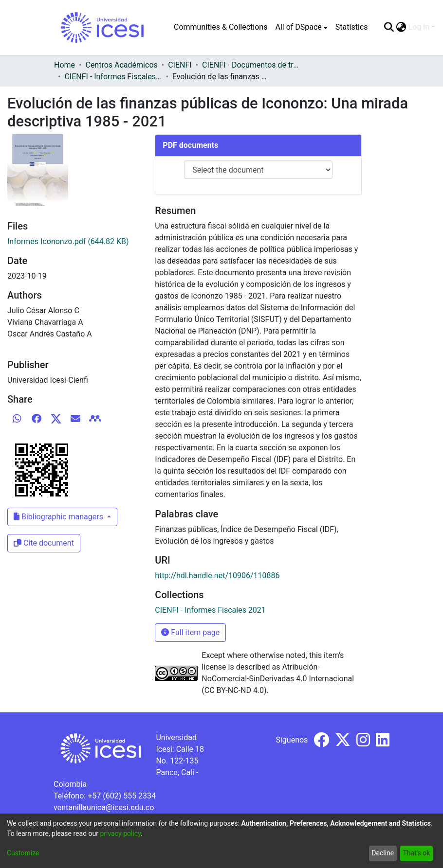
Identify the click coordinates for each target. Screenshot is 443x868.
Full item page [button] (190, 632)
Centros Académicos (121, 65)
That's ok (416, 853)
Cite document (44, 543)
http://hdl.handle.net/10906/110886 (217, 576)
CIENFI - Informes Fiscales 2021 (113, 77)
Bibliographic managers (59, 517)
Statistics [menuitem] (352, 27)
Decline (383, 853)
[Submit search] (389, 27)
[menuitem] (301, 27)
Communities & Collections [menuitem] (221, 27)
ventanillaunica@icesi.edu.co (104, 807)
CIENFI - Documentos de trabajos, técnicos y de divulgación (251, 65)
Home (65, 65)
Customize (23, 853)
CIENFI (180, 65)
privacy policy (120, 833)
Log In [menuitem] (419, 27)
